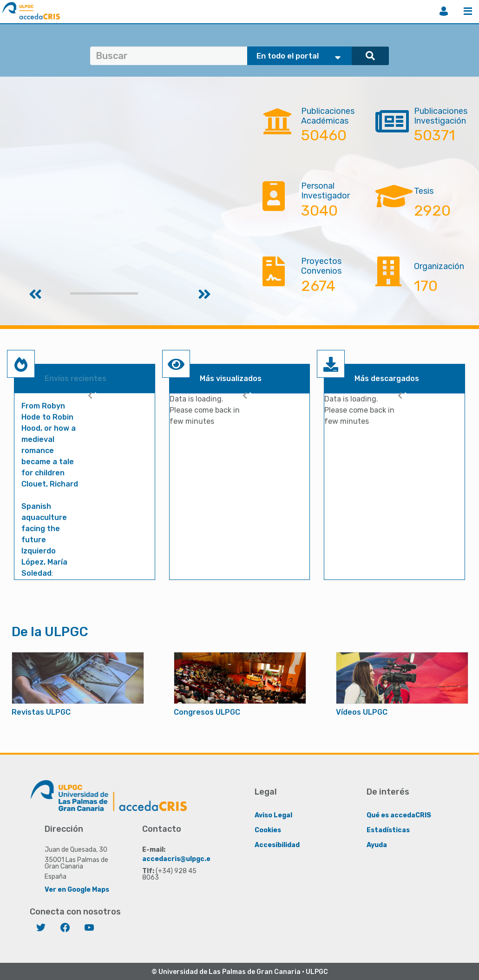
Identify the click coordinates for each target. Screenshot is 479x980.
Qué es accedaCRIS (399, 815)
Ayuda (377, 845)
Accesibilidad (277, 845)
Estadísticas (388, 830)
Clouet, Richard (50, 484)
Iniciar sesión (444, 11)
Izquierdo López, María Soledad (44, 562)
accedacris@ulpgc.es (178, 858)
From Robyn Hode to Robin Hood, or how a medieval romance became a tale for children (49, 439)
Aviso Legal (273, 815)
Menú (468, 11)
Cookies (268, 830)
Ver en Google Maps (77, 889)
